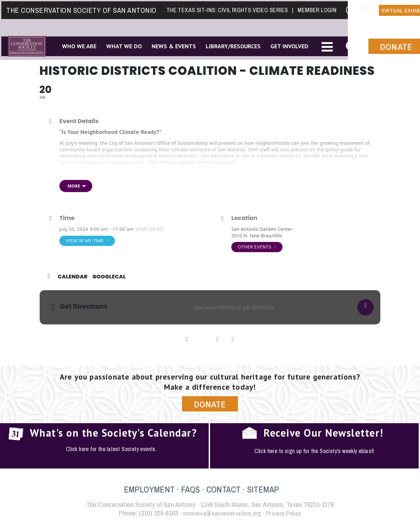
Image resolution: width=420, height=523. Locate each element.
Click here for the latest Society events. (111, 449)
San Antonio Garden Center (262, 229)
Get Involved (288, 45)
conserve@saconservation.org (221, 514)
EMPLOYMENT (149, 490)
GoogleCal (109, 277)
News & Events (173, 45)
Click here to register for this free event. (194, 162)
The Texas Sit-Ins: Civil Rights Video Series (228, 9)
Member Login (316, 9)
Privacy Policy (285, 514)
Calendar (73, 277)
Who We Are (78, 45)
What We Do (123, 45)
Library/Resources (232, 45)
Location (244, 218)
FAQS (191, 490)
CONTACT (224, 490)
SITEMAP (263, 490)
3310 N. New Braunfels (257, 236)
